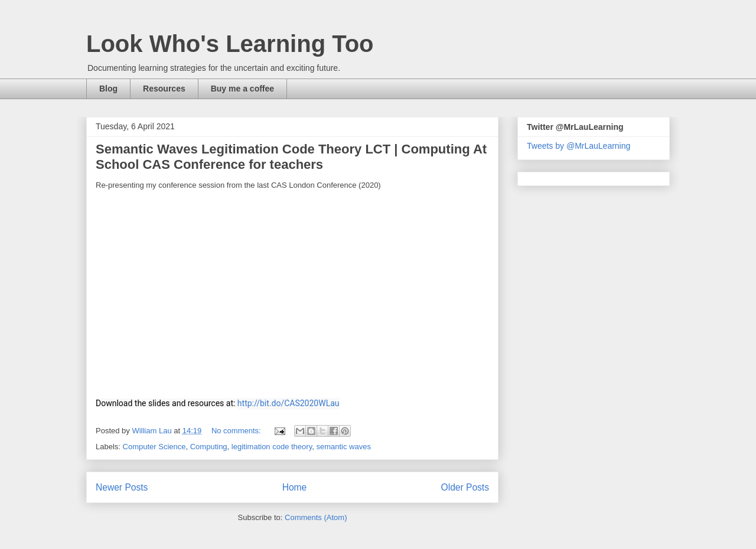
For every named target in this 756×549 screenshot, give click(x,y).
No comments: (237, 431)
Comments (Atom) (316, 517)
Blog (108, 89)
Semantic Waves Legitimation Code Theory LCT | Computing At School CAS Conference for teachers (291, 157)
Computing (209, 447)
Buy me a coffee (242, 89)
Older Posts (465, 487)
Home (295, 487)
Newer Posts (122, 487)
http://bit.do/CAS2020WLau (289, 403)
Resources (164, 89)
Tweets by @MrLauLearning (579, 146)
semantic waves (343, 447)
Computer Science (154, 447)
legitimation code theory (272, 447)
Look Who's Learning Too (230, 44)
